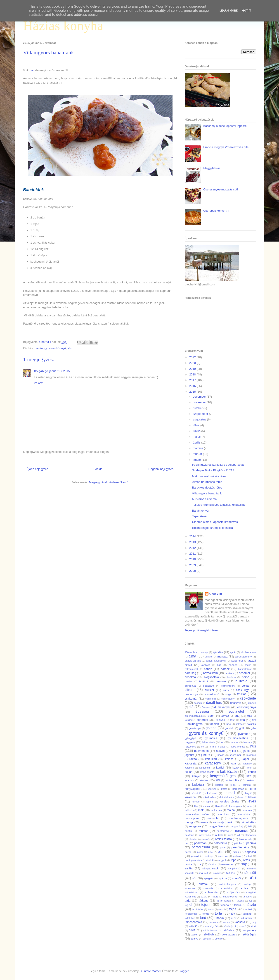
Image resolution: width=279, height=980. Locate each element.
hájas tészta (209, 742)
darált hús (214, 703)
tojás (233, 909)
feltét (233, 720)
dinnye (252, 703)
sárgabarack (210, 868)
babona (233, 665)
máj (249, 806)
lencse (196, 801)
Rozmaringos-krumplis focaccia (212, 528)
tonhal (248, 909)
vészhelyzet (230, 926)
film (254, 720)
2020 (193, 363)
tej (250, 901)
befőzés (229, 673)
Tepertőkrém (200, 516)
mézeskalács (248, 822)
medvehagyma (238, 818)
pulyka (237, 856)
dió (191, 707)
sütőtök (203, 884)
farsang (189, 720)
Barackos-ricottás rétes (207, 488)
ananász (222, 656)
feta (242, 720)
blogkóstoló (211, 677)
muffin (188, 831)
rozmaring (228, 864)
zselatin (207, 939)
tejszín (206, 905)
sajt (244, 864)
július (197, 425)
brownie (221, 681)
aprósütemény (243, 656)
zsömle (219, 939)
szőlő (204, 896)
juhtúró (206, 755)
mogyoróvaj (237, 827)
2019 (193, 369)
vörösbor (229, 930)
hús (253, 746)
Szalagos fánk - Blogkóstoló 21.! (213, 470)
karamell (189, 768)
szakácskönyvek (227, 884)
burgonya (190, 686)
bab (219, 665)
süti (70, 348)
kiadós (204, 780)
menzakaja (218, 822)
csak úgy (242, 690)
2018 (193, 374)
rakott (249, 856)
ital (234, 751)
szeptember (201, 414)
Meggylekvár (212, 168)
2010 (193, 559)
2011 (193, 554)
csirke (242, 694)
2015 (193, 392)
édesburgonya (247, 707)
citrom (189, 690)
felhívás (220, 720)
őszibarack (246, 839)
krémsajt (212, 793)
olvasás (206, 839)
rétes (247, 860)
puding (209, 856)
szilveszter (212, 892)
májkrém (189, 810)
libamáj (207, 806)
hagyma (190, 742)
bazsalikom (210, 673)
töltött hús (190, 918)
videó (243, 926)
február (198, 454)
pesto (200, 852)
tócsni (221, 910)
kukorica (190, 797)
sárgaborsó (234, 869)
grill (241, 728)
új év (234, 918)
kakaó (193, 759)
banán (39, 348)
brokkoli (204, 681)
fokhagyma (196, 724)
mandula (247, 810)
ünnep (227, 922)
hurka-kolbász (238, 747)
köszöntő (196, 793)
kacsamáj (235, 755)
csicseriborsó (212, 694)
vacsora (240, 922)
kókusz (251, 780)
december (200, 397)
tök (233, 914)
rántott (210, 860)
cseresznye (191, 694)
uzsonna (214, 922)
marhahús (244, 814)
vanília (193, 926)
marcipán (224, 814)
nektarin (189, 835)
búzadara (209, 686)
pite (221, 852)
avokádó (206, 665)
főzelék (214, 724)
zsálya (195, 938)
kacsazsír (251, 755)
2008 (193, 571)
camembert (228, 686)
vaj (254, 922)
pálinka (238, 843)
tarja (188, 901)
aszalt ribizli (237, 661)
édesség (202, 711)
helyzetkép (190, 747)
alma (192, 656)
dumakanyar (222, 707)
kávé (235, 768)
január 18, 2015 (59, 371)
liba (196, 806)
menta (204, 822)
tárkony (204, 901)
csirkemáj (191, 699)
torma (206, 914)
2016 (193, 386)
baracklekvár (245, 669)
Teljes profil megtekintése (201, 630)
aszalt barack (193, 661)
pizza (236, 852)
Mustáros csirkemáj (205, 499)
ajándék (218, 652)
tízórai (211, 910)
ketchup (189, 780)
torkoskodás (191, 914)
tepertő (225, 905)
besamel (244, 673)
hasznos (248, 742)
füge (228, 724)
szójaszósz (233, 892)
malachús (216, 810)
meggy (189, 822)
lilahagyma (236, 806)
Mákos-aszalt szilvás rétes (209, 476)
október (198, 408)
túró (203, 918)
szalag (247, 884)
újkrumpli (247, 918)
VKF (192, 930)
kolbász (198, 784)
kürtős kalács (227, 797)
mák (201, 810)
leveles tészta (229, 801)
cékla (245, 686)
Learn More (229, 11)
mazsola (213, 818)
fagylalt (225, 716)
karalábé (247, 764)
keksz (188, 772)
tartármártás (224, 901)
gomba (211, 728)
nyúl (231, 835)
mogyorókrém (217, 826)
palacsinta (221, 843)
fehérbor (203, 720)
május (197, 437)
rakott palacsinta (193, 860)
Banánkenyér (201, 511)
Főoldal (98, 469)
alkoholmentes (248, 652)
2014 (193, 536)
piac (210, 852)
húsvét (220, 751)
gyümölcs (211, 738)
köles (233, 785)
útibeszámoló (193, 922)
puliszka (223, 856)
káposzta (191, 763)
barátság (190, 673)
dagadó (198, 703)
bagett (248, 665)
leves (252, 801)
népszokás (205, 835)
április (197, 443)
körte (253, 789)
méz (231, 822)
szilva (245, 888)
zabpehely (249, 930)
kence (252, 772)
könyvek (212, 789)
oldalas (193, 839)
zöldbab (209, 934)
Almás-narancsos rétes (207, 482)
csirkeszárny (228, 699)
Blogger (184, 971)
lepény (210, 802)
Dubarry (206, 707)
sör (194, 878)
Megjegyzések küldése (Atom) (109, 482)
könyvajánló (193, 789)
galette (239, 724)
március (198, 448)
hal (221, 742)
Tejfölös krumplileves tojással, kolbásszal (219, 505)
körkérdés (238, 789)
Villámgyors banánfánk (207, 493)
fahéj (237, 716)
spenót (237, 878)
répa (233, 860)
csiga (228, 694)
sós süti (250, 873)
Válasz (38, 383)
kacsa (221, 755)
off (239, 835)
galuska (251, 724)
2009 (193, 565)
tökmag (247, 914)
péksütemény (240, 847)
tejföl (188, 905)
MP (250, 827)
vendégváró (212, 926)
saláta (189, 868)
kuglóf (248, 793)
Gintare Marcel (151, 971)
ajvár (233, 652)
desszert (235, 703)
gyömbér (244, 734)
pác (187, 843)
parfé (223, 848)
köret (224, 789)
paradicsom (201, 847)
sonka (231, 873)
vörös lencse (210, 931)
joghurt (189, 755)
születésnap (230, 896)
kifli (218, 780)
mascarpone (192, 818)
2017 (193, 380)
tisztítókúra (198, 910)
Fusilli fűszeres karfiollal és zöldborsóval (218, 465)
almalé (208, 657)
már (31, 70)
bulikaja (241, 681)
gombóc (230, 728)
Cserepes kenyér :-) (216, 211)
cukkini (209, 690)
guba (253, 728)
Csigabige (41, 371)
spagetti (209, 878)
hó (203, 747)
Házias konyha (63, 26)
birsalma (190, 677)
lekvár (252, 797)
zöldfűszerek (229, 934)
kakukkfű (211, 759)
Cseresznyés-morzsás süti (220, 189)
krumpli (229, 793)
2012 (193, 548)
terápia (238, 905)
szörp (215, 897)
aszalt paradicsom (216, 661)
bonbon (231, 677)
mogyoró (195, 826)
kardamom (205, 768)
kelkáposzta (207, 772)
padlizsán (200, 843)
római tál (213, 865)
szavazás (208, 889)
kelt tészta (228, 772)
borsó (246, 677)
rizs (199, 864)
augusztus (200, 419)
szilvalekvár (192, 892)
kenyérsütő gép (223, 776)
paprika (251, 843)
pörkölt (195, 856)
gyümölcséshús (238, 738)
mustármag (223, 831)
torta (218, 913)
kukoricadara (209, 797)
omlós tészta (223, 839)
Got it (247, 11)
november (200, 402)
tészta (251, 905)
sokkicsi (218, 873)
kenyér (196, 776)
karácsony (213, 763)
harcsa (235, 742)
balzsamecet (191, 669)
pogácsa (250, 852)
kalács (229, 759)
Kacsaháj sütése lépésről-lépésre (225, 126)
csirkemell (210, 699)
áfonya (205, 652)
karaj (233, 763)
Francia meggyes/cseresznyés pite (226, 147)
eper (211, 716)
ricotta (188, 864)
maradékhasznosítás (197, 814)
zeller (194, 934)
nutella (219, 835)
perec (188, 852)
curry (226, 690)
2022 (193, 357)
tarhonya (247, 897)
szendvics (227, 888)
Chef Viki (216, 594)
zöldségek (249, 934)
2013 (193, 542)
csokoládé (248, 698)
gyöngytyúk (191, 738)
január (197, 460)
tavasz (240, 901)
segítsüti (203, 873)
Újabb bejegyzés (37, 469)
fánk (249, 716)
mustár (203, 831)
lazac (241, 797)
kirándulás (232, 780)
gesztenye (195, 728)
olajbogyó (250, 835)
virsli (253, 926)
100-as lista (191, 652)
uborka (219, 918)
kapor (245, 759)
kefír (249, 768)
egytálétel (236, 711)
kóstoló (219, 785)
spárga (223, 878)
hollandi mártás (217, 747)
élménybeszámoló (194, 716)
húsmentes (201, 751)
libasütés (220, 806)
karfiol (220, 768)
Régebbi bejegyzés (161, 469)
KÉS (249, 776)
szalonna (190, 888)
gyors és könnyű (55, 348)
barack (225, 669)
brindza (189, 682)
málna (231, 810)
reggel (222, 860)
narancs (241, 831)
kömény (247, 785)
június (197, 431)
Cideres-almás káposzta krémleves (215, 522)
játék (246, 751)
